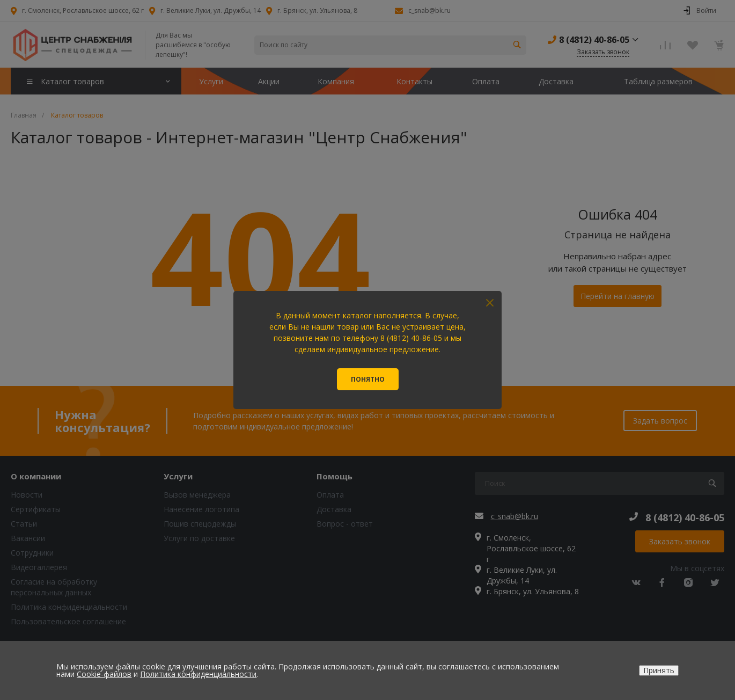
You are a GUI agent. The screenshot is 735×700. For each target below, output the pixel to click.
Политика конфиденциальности (198, 674)
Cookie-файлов (104, 674)
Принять (659, 670)
